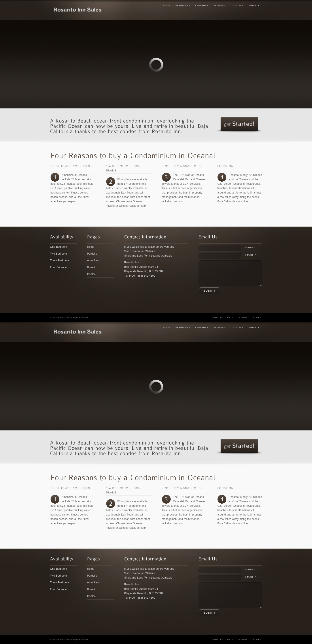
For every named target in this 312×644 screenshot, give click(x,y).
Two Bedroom (59, 254)
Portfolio (183, 6)
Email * (251, 255)
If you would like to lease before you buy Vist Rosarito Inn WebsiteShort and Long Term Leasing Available (149, 251)
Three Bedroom (60, 261)
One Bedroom (59, 247)
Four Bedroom (59, 267)
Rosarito (220, 6)
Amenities (202, 6)
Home (166, 6)
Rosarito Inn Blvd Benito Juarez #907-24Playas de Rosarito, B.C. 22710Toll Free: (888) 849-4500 (144, 269)
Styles (257, 318)
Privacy (254, 6)
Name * (250, 248)
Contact (237, 6)
